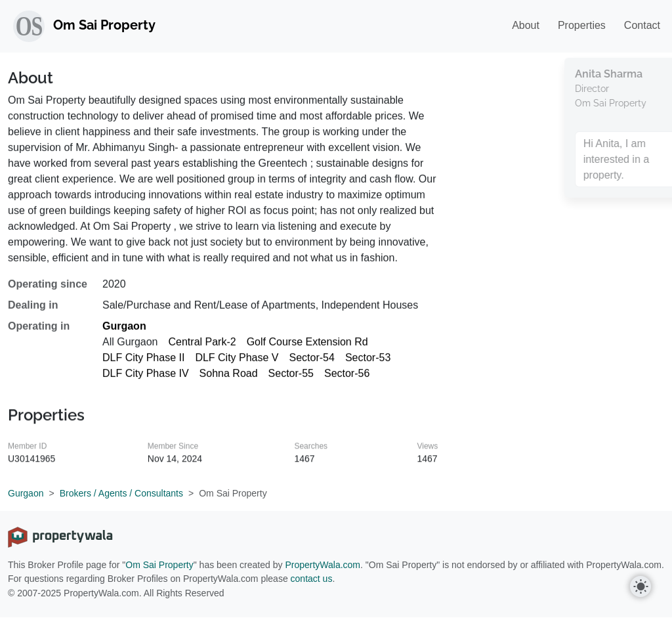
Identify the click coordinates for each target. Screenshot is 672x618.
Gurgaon (124, 333)
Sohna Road (229, 380)
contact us (312, 579)
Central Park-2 (202, 348)
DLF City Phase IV (146, 380)
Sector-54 (312, 364)
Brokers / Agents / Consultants (121, 493)
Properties (582, 25)
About (526, 25)
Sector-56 (347, 380)
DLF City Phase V (237, 364)
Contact (642, 25)
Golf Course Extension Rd (307, 348)
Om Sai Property (159, 565)
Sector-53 (368, 364)
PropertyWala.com (323, 565)
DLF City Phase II (143, 364)
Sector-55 (291, 380)
